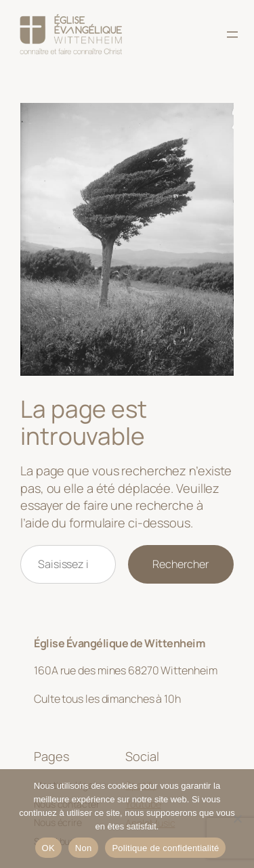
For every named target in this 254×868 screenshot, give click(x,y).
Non (84, 848)
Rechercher (181, 564)
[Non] (237, 819)
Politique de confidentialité (165, 848)
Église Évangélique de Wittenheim (119, 643)
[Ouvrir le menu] (232, 35)
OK (48, 848)
